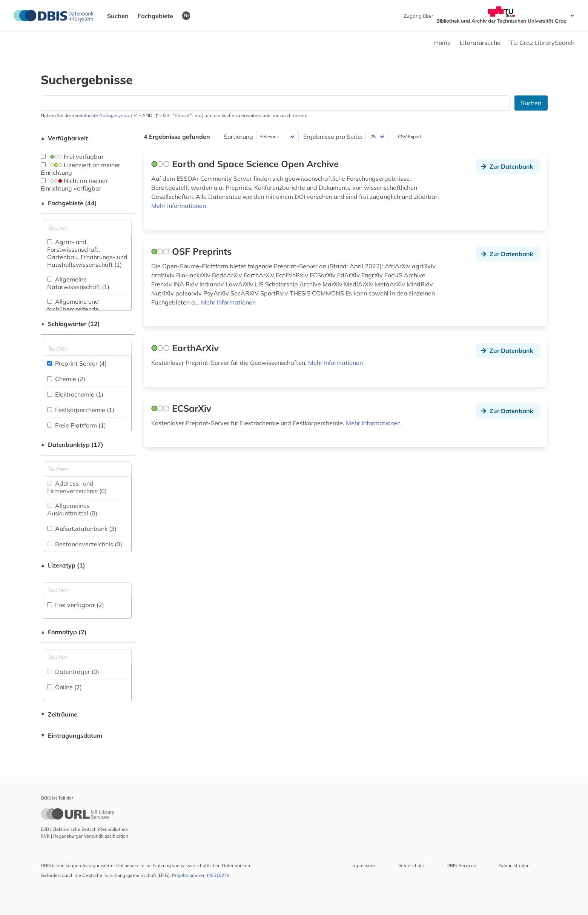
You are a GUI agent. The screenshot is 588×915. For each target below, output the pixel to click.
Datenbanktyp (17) (72, 444)
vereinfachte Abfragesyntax (101, 115)
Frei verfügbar (72, 157)
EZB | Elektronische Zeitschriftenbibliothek (84, 829)
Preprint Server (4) (77, 363)
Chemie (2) (66, 379)
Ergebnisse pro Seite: (333, 137)
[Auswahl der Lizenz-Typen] (88, 590)
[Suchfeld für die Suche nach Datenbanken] (275, 103)
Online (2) (64, 687)
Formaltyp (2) (64, 632)
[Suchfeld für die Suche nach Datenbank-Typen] (88, 469)
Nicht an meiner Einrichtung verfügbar (74, 185)
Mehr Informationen (179, 206)
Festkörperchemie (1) (81, 410)
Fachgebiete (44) (69, 203)
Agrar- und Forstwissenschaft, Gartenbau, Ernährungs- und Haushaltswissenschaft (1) (87, 253)
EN (186, 15)
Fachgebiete (155, 16)
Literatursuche (480, 43)
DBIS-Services (461, 865)
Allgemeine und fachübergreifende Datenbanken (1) (73, 309)
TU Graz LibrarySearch (542, 43)
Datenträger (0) (73, 672)
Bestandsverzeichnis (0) (85, 544)
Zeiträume (59, 714)
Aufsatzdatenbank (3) (82, 529)
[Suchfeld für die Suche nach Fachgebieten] (88, 228)
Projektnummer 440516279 (201, 875)
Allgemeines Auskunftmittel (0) (72, 509)
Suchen (118, 16)
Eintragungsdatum (72, 735)
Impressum (363, 865)
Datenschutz (411, 865)
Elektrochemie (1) (75, 394)
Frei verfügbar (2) (76, 605)
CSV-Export (410, 136)
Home (442, 43)
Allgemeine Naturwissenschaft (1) (78, 283)
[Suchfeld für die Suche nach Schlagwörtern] (88, 348)
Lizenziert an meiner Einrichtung (81, 169)
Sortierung (238, 137)
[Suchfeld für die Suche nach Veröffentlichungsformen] (88, 657)
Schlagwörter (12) (71, 324)
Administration (514, 865)
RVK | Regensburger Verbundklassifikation (84, 836)
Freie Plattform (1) (77, 425)
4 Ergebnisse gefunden (177, 137)
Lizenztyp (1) (63, 565)
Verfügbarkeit (64, 138)
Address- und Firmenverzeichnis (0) (77, 487)
